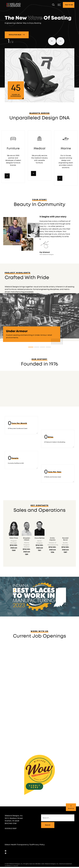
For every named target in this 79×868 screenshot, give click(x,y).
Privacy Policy (39, 847)
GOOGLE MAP (11, 831)
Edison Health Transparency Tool (19, 847)
